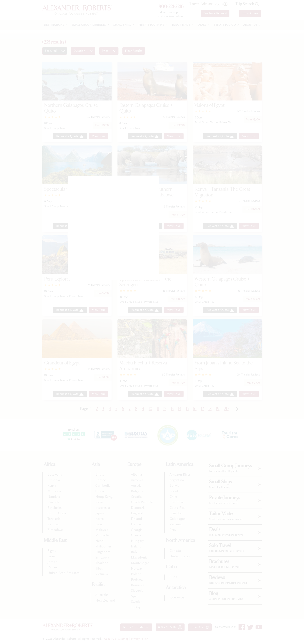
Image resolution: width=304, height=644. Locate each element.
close (185, 275)
